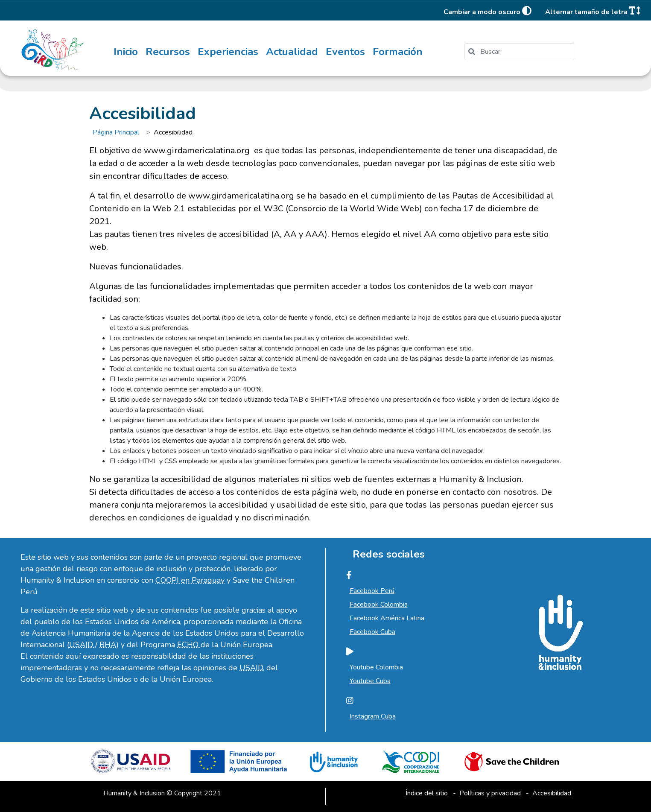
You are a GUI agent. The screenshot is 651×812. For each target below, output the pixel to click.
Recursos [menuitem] (168, 52)
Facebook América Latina (387, 618)
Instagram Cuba (373, 716)
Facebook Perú (372, 591)
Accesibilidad (552, 793)
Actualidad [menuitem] (292, 52)
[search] (523, 52)
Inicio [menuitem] (126, 52)
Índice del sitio (427, 793)
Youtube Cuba (370, 681)
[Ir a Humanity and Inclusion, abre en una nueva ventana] (333, 765)
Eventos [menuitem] (345, 52)
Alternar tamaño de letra (593, 11)
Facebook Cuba (372, 632)
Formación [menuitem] (398, 52)
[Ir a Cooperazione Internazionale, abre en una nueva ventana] (410, 765)
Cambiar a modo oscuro (488, 11)
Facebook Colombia (379, 605)
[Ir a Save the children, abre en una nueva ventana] (512, 765)
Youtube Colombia (376, 667)
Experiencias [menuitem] (228, 52)
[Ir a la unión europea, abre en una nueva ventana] (241, 765)
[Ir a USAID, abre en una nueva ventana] (132, 765)
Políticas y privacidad (490, 793)
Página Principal (116, 132)
